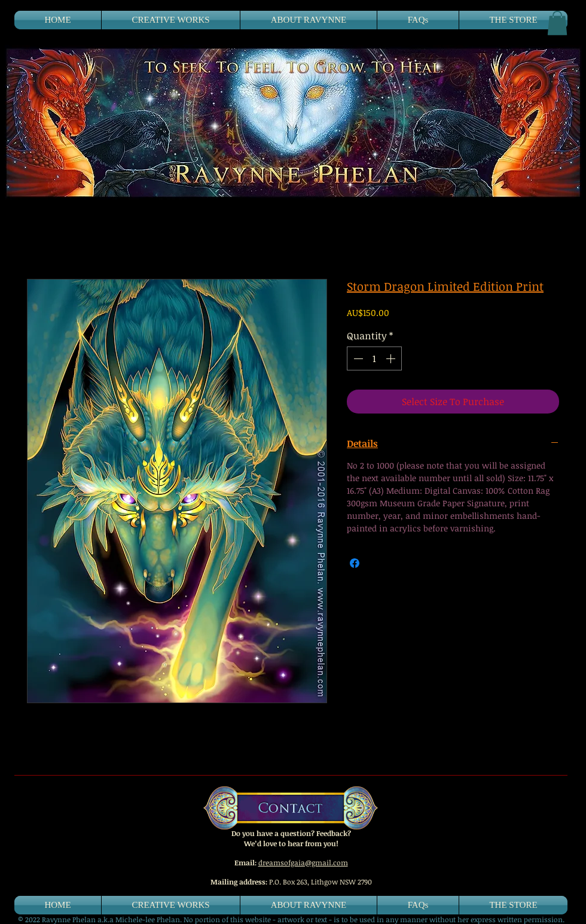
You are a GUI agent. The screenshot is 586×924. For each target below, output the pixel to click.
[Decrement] (357, 358)
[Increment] (392, 358)
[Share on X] (377, 563)
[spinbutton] (374, 358)
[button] (557, 23)
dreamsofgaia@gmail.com (303, 862)
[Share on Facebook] (355, 563)
